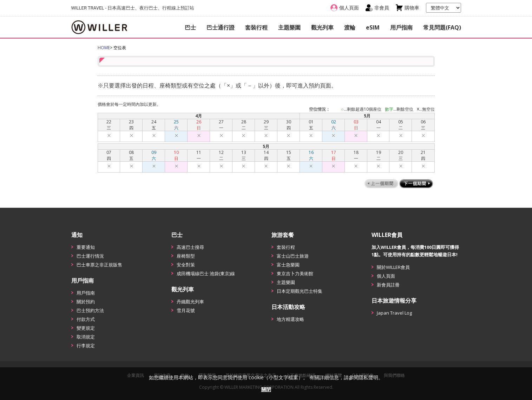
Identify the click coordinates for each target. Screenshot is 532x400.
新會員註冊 (388, 285)
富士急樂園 (288, 265)
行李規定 (86, 346)
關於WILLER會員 (393, 267)
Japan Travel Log (394, 313)
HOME (104, 48)
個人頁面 (386, 276)
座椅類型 (186, 256)
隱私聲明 (368, 377)
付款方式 (86, 319)
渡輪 (350, 27)
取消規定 (86, 337)
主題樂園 (289, 27)
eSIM (373, 27)
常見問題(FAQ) (442, 27)
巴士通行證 (221, 27)
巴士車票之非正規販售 (99, 265)
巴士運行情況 (90, 256)
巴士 (190, 27)
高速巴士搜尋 (190, 247)
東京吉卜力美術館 (295, 273)
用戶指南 (401, 27)
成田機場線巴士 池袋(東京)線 (206, 273)
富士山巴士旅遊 (293, 256)
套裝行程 (256, 27)
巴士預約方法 (90, 310)
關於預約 (86, 302)
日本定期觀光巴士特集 (300, 291)
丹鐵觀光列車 (190, 302)
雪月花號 (186, 310)
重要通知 (86, 247)
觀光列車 (322, 27)
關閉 (266, 389)
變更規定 (86, 328)
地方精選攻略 (290, 319)
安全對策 (186, 265)
